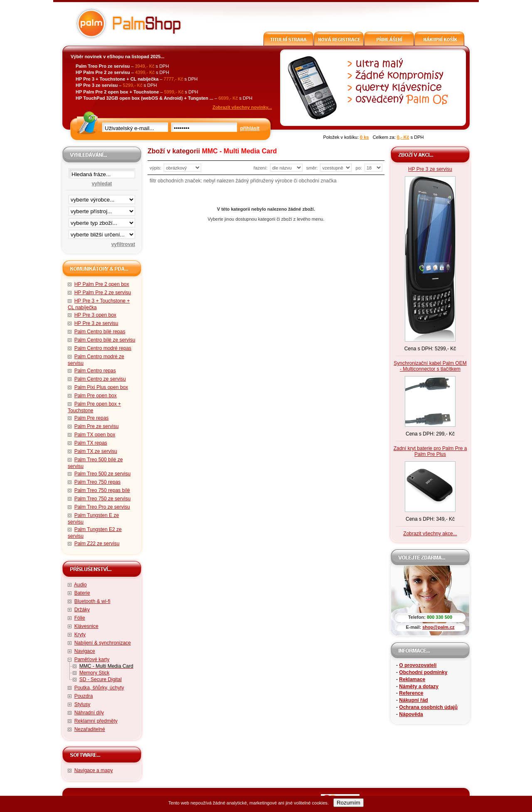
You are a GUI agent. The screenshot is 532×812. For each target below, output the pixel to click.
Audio (80, 585)
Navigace (85, 651)
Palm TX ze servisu (96, 451)
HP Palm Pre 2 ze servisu (103, 293)
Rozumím (349, 803)
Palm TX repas (91, 443)
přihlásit (250, 128)
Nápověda (411, 714)
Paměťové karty (92, 659)
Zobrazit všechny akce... (430, 534)
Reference (411, 693)
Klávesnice (86, 626)
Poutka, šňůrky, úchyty (99, 688)
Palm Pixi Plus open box (101, 387)
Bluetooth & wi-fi (92, 601)
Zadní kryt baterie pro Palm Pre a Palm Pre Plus (430, 451)
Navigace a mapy (94, 770)
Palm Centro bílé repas (100, 332)
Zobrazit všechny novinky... (242, 107)
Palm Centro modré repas (103, 348)
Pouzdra (84, 696)
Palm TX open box (95, 435)
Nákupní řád (413, 700)
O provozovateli (418, 665)
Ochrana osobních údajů (428, 707)
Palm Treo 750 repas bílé (102, 490)
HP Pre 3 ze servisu (96, 323)
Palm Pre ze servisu (97, 426)
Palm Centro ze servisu (100, 379)
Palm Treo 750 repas (97, 482)
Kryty (80, 635)
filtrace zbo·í (102, 221)
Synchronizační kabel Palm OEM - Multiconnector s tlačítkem (430, 366)
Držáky (82, 610)
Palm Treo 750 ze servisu (102, 499)
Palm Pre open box (96, 396)
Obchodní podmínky (423, 672)
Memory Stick (95, 673)
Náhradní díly (89, 713)
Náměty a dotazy (419, 687)
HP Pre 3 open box (95, 315)
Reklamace (412, 679)
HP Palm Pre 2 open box (102, 284)
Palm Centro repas (95, 371)
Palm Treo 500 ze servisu (102, 474)
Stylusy (83, 704)
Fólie (80, 618)
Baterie (82, 593)
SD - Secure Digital (101, 679)
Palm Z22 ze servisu (97, 544)
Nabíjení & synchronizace (103, 643)
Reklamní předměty (96, 721)
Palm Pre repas (92, 418)
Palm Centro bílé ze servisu (105, 340)
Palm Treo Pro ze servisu (102, 507)
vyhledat (102, 184)
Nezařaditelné (90, 729)
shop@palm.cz (438, 627)
